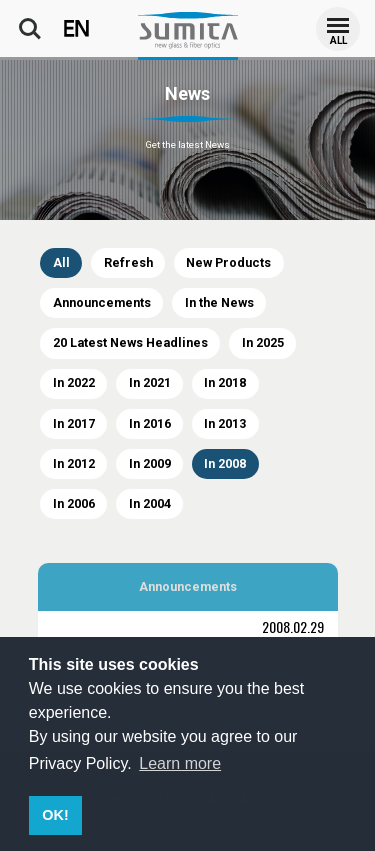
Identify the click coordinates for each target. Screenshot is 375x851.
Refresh (128, 262)
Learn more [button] (180, 763)
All (61, 262)
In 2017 (74, 423)
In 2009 (150, 463)
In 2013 (225, 423)
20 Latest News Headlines (130, 342)
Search (30, 29)
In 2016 (150, 423)
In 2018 (225, 382)
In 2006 (74, 503)
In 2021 (150, 382)
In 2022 (74, 382)
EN (77, 29)
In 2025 (263, 342)
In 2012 (74, 463)
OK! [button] (55, 815)
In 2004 (150, 503)
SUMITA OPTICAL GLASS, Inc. (188, 30)
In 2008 (225, 463)
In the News (219, 302)
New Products (228, 262)
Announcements (102, 302)
